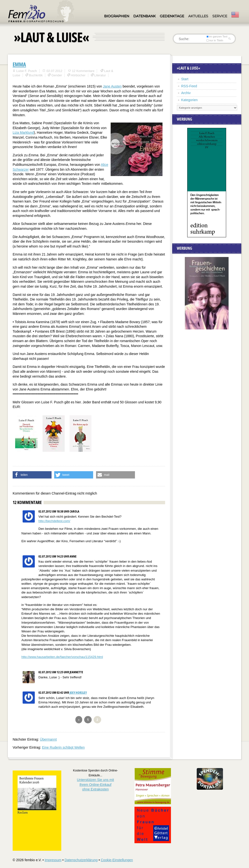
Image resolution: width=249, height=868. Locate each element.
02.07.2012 (54, 71)
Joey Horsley (78, 692)
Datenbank (144, 16)
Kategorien (189, 100)
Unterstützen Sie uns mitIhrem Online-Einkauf (95, 784)
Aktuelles (198, 16)
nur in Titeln (215, 40)
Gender (57, 75)
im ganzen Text (217, 36)
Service (220, 16)
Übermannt (48, 739)
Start (185, 79)
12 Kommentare (83, 71)
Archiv (186, 93)
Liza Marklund (23, 133)
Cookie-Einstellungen (117, 860)
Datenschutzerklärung (81, 860)
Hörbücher (78, 75)
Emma (19, 64)
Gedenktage (172, 16)
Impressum (53, 860)
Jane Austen (112, 86)
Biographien (117, 16)
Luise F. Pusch (27, 71)
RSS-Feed (189, 86)
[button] (32, 475)
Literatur (100, 75)
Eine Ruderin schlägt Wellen (63, 747)
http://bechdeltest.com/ (54, 521)
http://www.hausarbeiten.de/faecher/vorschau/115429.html (62, 657)
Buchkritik (36, 75)
